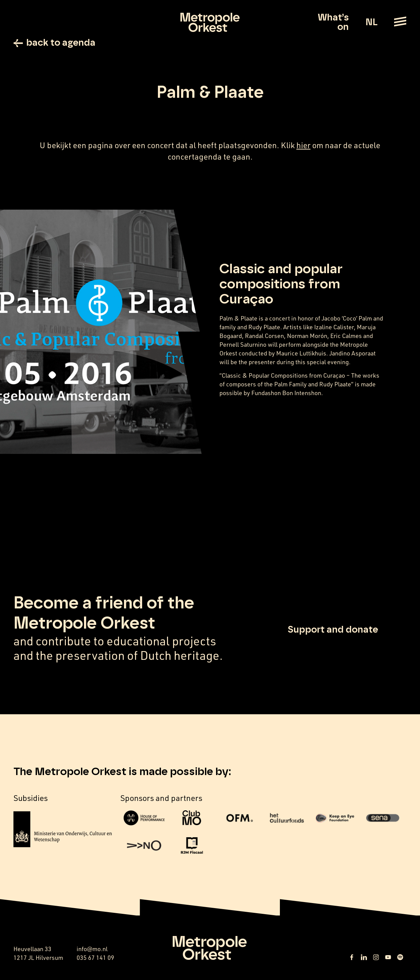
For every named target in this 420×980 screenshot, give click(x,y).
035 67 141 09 (95, 957)
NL (371, 23)
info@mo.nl (92, 949)
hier (303, 145)
